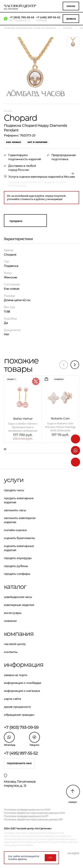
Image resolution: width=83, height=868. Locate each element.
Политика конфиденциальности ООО (27, 810)
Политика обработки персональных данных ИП (33, 819)
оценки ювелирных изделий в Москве (47, 177)
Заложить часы (15, 510)
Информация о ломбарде (23, 683)
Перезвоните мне (19, 763)
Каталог (15, 587)
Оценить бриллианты (19, 538)
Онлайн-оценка (15, 530)
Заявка (71, 19)
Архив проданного (17, 707)
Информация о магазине (22, 691)
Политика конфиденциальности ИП (26, 816)
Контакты (11, 652)
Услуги (14, 480)
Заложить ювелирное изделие (20, 520)
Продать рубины (16, 566)
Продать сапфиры (17, 574)
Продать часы (14, 490)
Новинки (10, 621)
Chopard (10, 255)
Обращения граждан (19, 715)
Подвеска (11, 266)
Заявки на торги (15, 675)
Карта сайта (12, 699)
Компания (19, 634)
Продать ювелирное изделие (19, 500)
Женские (11, 277)
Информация (23, 665)
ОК (50, 858)
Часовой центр (15, 644)
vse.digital (73, 853)
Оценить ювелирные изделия (19, 548)
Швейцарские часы (18, 597)
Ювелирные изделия (19, 605)
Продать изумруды (18, 558)
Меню (71, 6)
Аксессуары (13, 613)
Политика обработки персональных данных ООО (34, 813)
